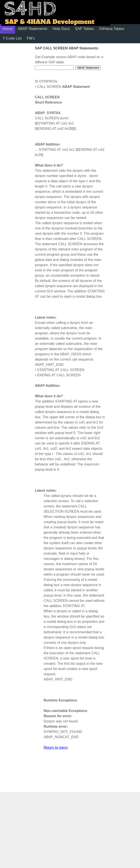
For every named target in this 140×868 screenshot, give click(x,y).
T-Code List (12, 38)
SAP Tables (85, 29)
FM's (31, 38)
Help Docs (61, 29)
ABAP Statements (32, 29)
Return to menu (56, 747)
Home (8, 29)
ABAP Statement (88, 68)
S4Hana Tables (112, 29)
